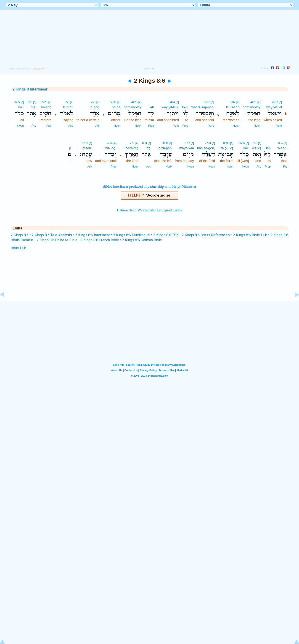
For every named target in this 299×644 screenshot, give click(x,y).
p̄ (70, 148)
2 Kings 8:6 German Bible (142, 240)
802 (233, 102)
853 (30, 102)
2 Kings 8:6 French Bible (100, 240)
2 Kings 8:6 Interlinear (93, 235)
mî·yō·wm (187, 148)
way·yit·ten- (170, 107)
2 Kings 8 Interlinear (30, 89)
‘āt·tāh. (87, 148)
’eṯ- (34, 107)
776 (132, 143)
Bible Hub (19, 248)
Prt (285, 167)
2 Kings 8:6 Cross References (206, 235)
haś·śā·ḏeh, (206, 148)
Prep (185, 126)
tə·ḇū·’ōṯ (227, 148)
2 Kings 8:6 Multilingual (132, 235)
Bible (12, 69)
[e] (280, 102)
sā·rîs (116, 107)
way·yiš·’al (274, 107)
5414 (172, 102)
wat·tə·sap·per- (203, 107)
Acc (34, 126)
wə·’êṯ (257, 148)
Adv (90, 167)
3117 (187, 143)
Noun (257, 126)
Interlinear (23, 69)
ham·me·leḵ (251, 107)
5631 (113, 102)
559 (67, 102)
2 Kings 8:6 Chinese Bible (57, 240)
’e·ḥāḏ (95, 107)
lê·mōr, (68, 107)
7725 (44, 102)
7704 (208, 143)
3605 (17, 102)
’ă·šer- (282, 148)
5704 (110, 143)
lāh (152, 107)
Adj (97, 126)
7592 (275, 102)
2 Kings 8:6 (20, 235)
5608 (207, 102)
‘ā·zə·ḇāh (165, 148)
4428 (253, 102)
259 (93, 102)
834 (280, 143)
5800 (165, 143)
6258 (85, 143)
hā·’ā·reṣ (132, 148)
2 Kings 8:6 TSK (166, 235)
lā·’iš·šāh (233, 107)
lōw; (185, 107)
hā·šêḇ (46, 107)
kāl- (21, 107)
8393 (226, 143)
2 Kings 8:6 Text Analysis (52, 235)
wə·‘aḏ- (111, 148)
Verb (279, 126)
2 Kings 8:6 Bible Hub (250, 235)
